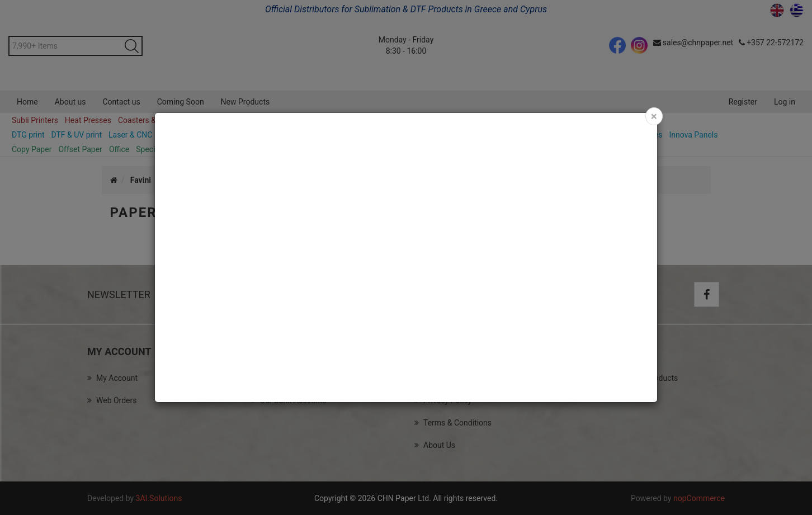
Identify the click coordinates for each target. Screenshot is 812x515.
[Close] (654, 116)
